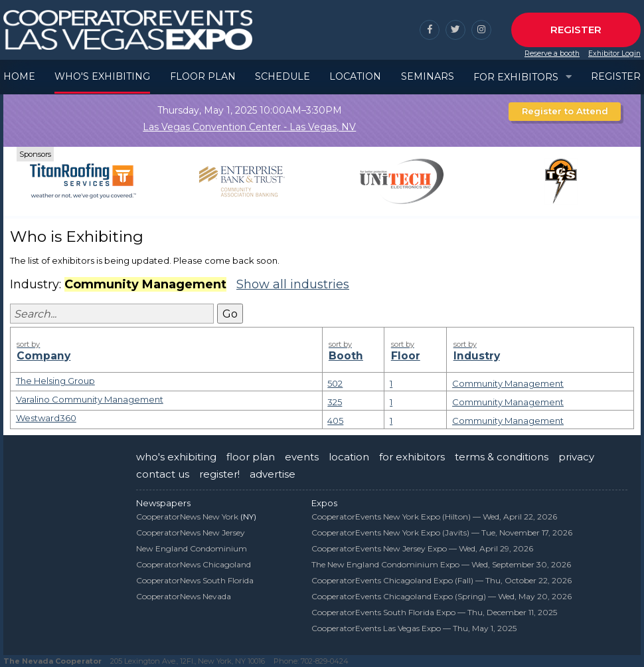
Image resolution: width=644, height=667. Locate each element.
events (302, 457)
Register (576, 30)
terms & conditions (502, 457)
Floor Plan (203, 76)
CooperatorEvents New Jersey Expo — (422, 548)
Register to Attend (565, 111)
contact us (163, 474)
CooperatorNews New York (187, 517)
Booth (353, 350)
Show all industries (293, 284)
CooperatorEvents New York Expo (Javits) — (442, 532)
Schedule (282, 76)
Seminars (428, 76)
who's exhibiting (176, 457)
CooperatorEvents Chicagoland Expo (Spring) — (442, 596)
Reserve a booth (552, 53)
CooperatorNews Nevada (184, 596)
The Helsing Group (55, 381)
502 (335, 383)
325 (335, 402)
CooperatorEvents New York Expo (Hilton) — (434, 517)
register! (219, 474)
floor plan (251, 457)
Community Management (508, 383)
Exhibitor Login (614, 53)
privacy (576, 457)
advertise (273, 474)
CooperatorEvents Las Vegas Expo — (414, 628)
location (349, 457)
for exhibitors (412, 457)
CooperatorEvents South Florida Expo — (434, 612)
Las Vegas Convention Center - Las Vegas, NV (249, 127)
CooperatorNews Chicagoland (194, 564)
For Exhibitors (516, 77)
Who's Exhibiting (102, 76)
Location (355, 76)
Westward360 (46, 418)
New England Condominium (192, 548)
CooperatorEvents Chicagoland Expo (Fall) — (442, 580)
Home (19, 76)
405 (335, 421)
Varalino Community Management (90, 399)
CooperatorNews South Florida (195, 580)
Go (230, 314)
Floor (416, 350)
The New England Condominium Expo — (441, 564)
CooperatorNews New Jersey (191, 532)
